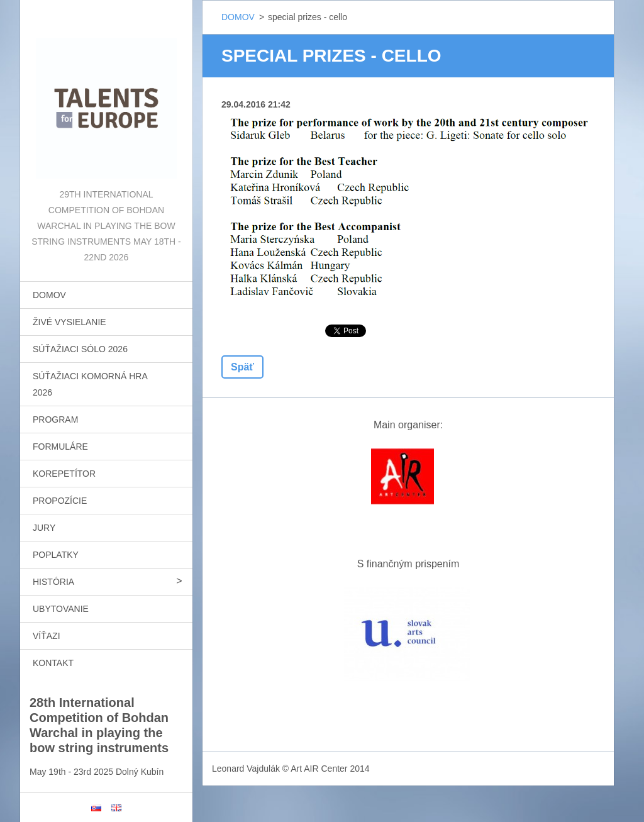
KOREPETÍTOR (64, 474)
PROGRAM (55, 419)
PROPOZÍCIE (60, 501)
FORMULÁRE (60, 447)
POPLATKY (56, 555)
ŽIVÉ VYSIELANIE (69, 322)
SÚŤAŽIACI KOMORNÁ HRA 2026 (90, 384)
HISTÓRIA (53, 582)
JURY (44, 528)
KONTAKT (53, 663)
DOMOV (49, 295)
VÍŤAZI (47, 636)
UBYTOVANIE (61, 609)
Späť (242, 367)
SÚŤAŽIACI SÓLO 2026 (80, 349)
